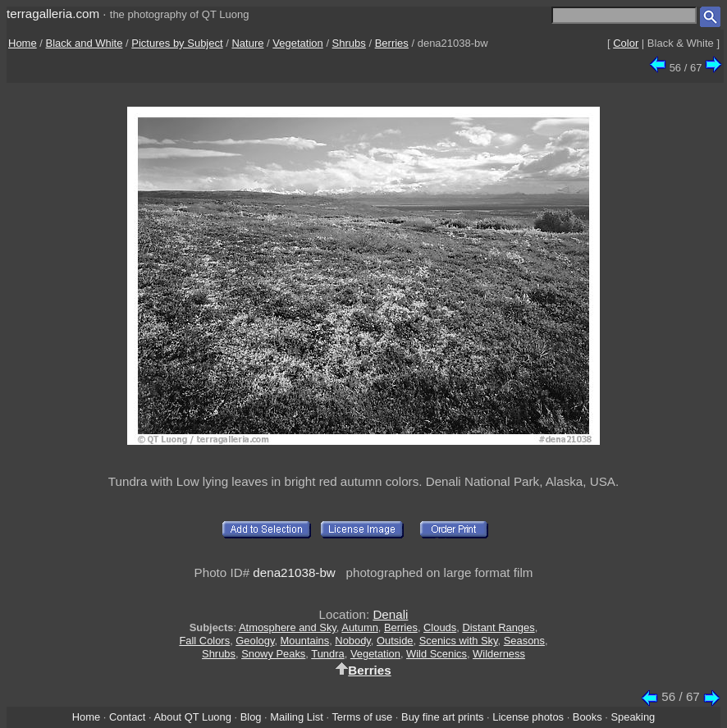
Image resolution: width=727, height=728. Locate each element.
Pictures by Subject (177, 43)
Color (626, 43)
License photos (528, 717)
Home (23, 43)
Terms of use (362, 717)
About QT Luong (192, 717)
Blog (251, 717)
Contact (127, 717)
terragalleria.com (53, 14)
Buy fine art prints (442, 717)
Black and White (85, 43)
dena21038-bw (294, 572)
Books (588, 717)
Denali (390, 614)
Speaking (633, 717)
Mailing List (297, 717)
